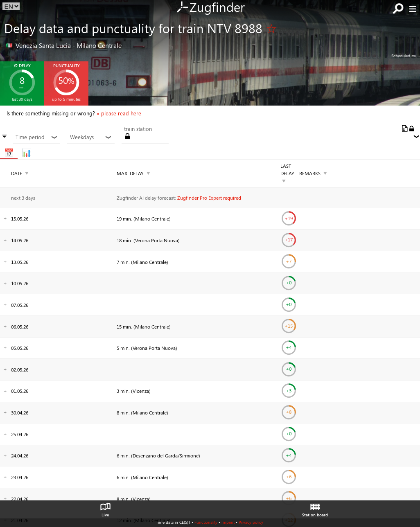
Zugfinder (210, 8)
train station (138, 129)
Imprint (228, 522)
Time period (37, 137)
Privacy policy (251, 522)
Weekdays (91, 137)
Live (105, 508)
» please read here (119, 113)
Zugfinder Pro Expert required (209, 198)
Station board (315, 508)
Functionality (206, 522)
